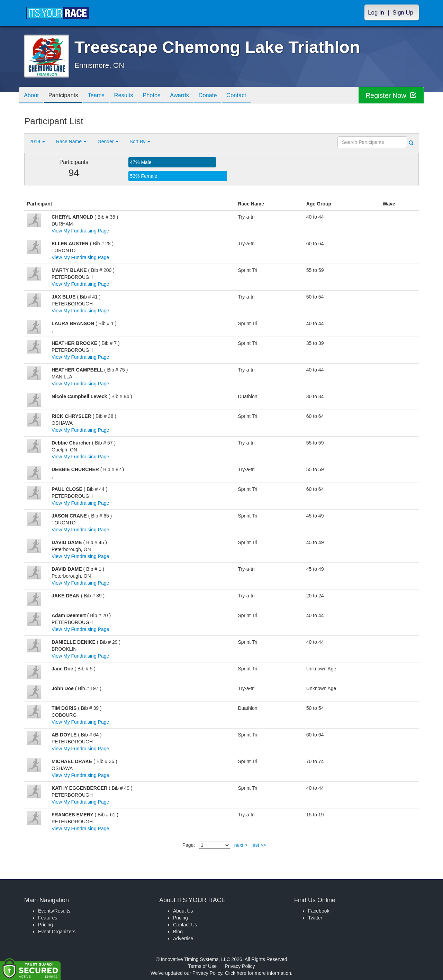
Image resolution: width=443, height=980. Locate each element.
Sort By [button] (140, 141)
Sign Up (403, 13)
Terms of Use (202, 966)
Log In (376, 13)
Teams (101, 96)
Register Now (391, 96)
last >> (259, 845)
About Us (183, 911)
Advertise (183, 938)
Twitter (315, 918)
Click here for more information (258, 973)
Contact (250, 96)
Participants (66, 96)
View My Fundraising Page (80, 231)
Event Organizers (57, 932)
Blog (178, 932)
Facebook (319, 911)
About (32, 96)
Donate (220, 96)
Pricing (46, 925)
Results (130, 96)
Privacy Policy (240, 966)
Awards (190, 96)
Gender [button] (108, 141)
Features (48, 918)
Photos (160, 96)
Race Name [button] (71, 141)
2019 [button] (37, 141)
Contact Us (185, 925)
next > (241, 845)
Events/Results (54, 911)
